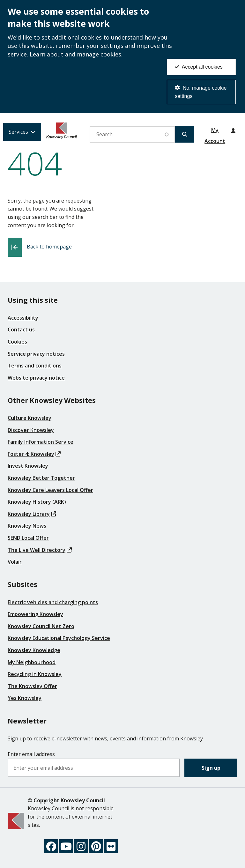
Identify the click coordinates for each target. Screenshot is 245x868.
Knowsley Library (32, 514)
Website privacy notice (36, 378)
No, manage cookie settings (201, 92)
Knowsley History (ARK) (37, 502)
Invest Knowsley (28, 466)
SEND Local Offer (28, 538)
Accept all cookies (199, 67)
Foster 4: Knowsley (34, 454)
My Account (215, 132)
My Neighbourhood (32, 662)
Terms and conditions (35, 366)
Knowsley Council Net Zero (41, 626)
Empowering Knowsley (35, 614)
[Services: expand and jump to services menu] (22, 132)
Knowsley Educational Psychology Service (59, 638)
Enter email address (31, 754)
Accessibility (23, 318)
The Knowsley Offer (32, 686)
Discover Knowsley (31, 430)
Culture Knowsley (30, 418)
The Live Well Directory (40, 550)
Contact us (21, 330)
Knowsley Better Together (41, 478)
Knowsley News (27, 526)
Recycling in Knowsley (35, 674)
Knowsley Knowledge (34, 650)
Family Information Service (41, 442)
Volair (15, 562)
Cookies (17, 342)
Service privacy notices (36, 354)
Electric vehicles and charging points (53, 602)
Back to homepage (49, 247)
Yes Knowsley (25, 698)
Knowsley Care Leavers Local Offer (50, 490)
